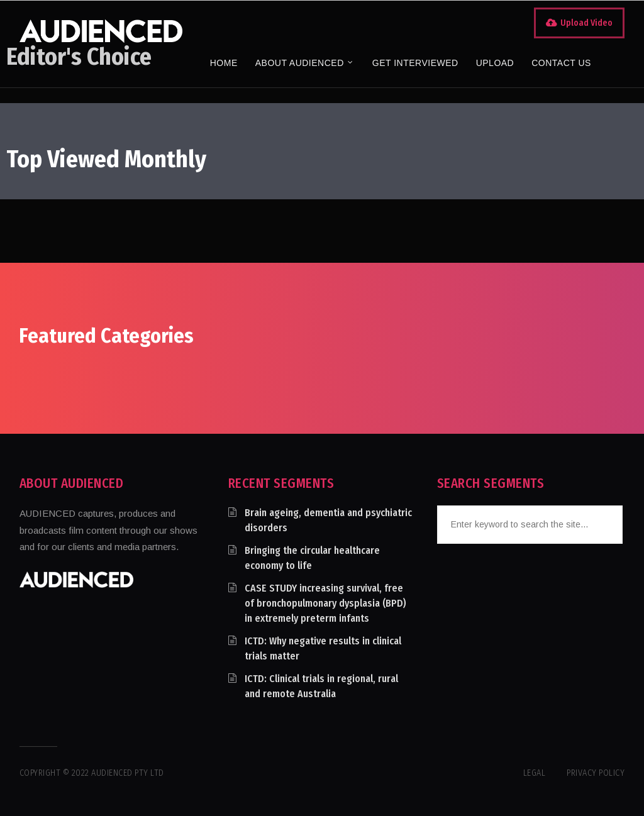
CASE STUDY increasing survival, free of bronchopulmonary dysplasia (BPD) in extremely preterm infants (325, 603)
